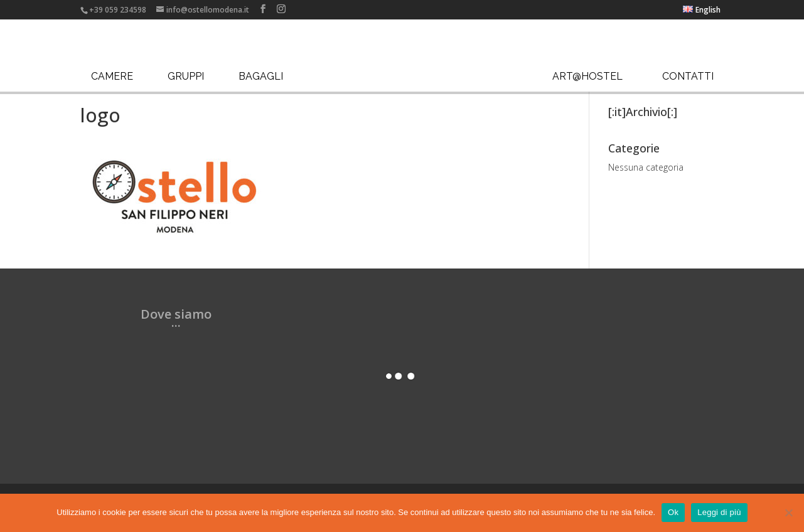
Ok (673, 512)
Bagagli (261, 76)
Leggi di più (719, 512)
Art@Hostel (587, 76)
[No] (788, 513)
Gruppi (186, 76)
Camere (112, 76)
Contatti (688, 76)
